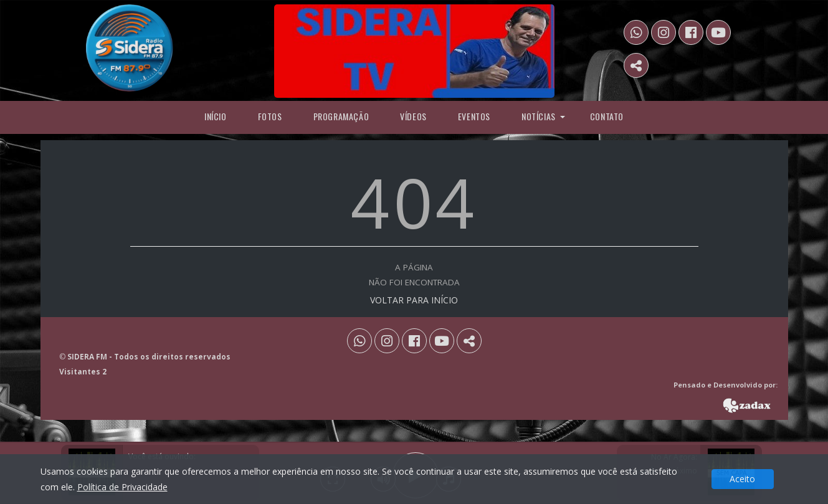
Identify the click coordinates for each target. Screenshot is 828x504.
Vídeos (413, 116)
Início (216, 116)
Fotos (270, 116)
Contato (607, 116)
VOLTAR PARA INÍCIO (414, 300)
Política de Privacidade (122, 487)
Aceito (742, 479)
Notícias (539, 116)
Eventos (474, 116)
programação (341, 116)
